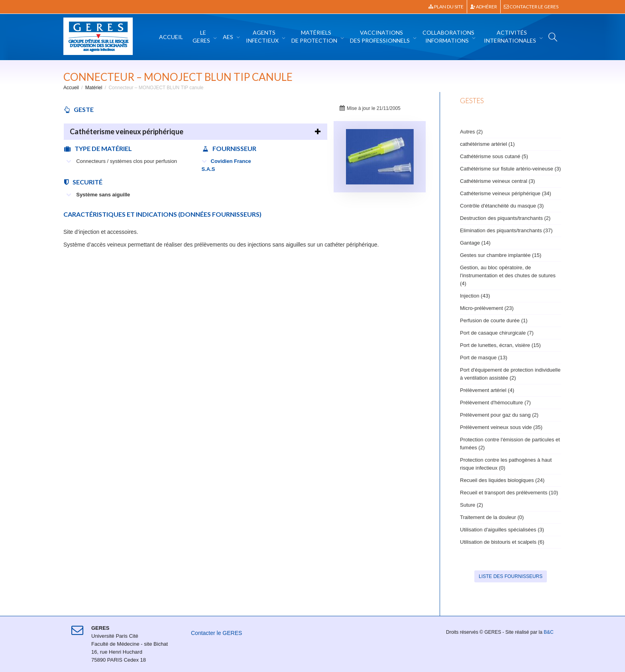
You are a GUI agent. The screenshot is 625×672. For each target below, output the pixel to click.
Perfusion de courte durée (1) (494, 320)
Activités (511, 36)
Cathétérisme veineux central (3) (497, 181)
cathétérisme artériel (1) (487, 144)
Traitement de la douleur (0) (492, 517)
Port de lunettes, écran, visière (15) (500, 345)
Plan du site (446, 7)
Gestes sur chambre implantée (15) (501, 255)
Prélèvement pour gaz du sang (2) (499, 415)
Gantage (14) (475, 243)
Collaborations (448, 36)
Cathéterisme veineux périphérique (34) (506, 193)
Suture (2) (472, 505)
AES (229, 37)
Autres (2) (471, 132)
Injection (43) (475, 296)
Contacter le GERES (531, 7)
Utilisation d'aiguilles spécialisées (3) (502, 530)
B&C (549, 632)
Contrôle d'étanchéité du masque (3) (502, 206)
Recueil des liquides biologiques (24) (502, 480)
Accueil (171, 37)
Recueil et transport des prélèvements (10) (509, 493)
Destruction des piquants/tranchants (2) (505, 218)
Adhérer (484, 7)
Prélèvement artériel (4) (487, 390)
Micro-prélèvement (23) (487, 308)
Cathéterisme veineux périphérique (127, 131)
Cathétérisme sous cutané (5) (494, 156)
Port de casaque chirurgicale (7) (497, 333)
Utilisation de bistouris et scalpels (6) (502, 542)
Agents (263, 36)
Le (202, 36)
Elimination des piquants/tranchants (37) (506, 230)
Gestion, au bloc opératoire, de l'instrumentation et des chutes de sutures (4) (508, 275)
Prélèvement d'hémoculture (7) (495, 403)
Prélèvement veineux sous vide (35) (501, 427)
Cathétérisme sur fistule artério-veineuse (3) (510, 169)
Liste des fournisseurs (511, 576)
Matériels (315, 36)
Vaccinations (380, 36)
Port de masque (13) (484, 358)
